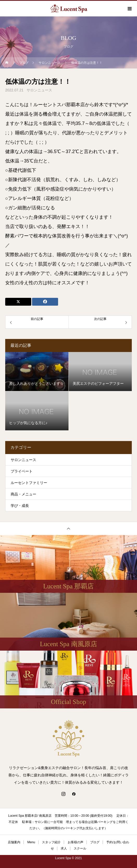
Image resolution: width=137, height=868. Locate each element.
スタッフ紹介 (51, 842)
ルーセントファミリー (29, 483)
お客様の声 (76, 842)
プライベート (22, 471)
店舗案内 (14, 842)
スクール (80, 848)
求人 (64, 848)
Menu (31, 842)
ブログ (95, 842)
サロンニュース (39, 90)
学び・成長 (20, 506)
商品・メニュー (23, 494)
